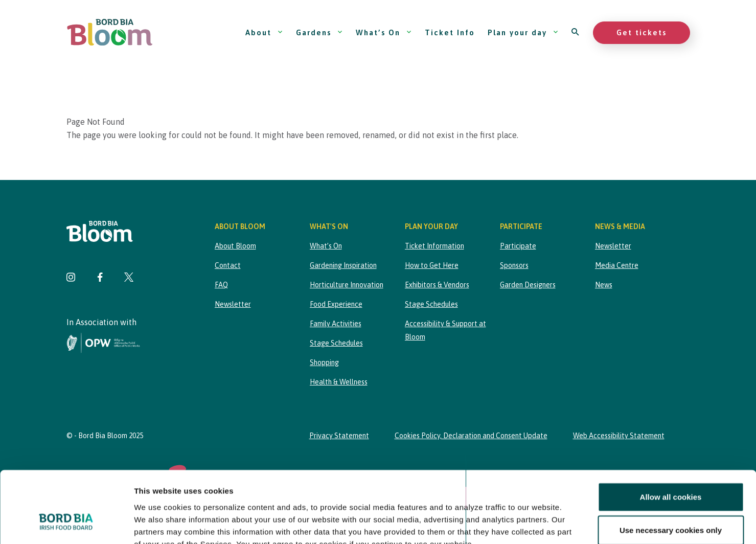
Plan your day (523, 32)
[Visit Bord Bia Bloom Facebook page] (100, 278)
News (604, 285)
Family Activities (336, 324)
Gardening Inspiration (343, 265)
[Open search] (576, 32)
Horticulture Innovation (347, 285)
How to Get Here (432, 265)
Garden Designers (528, 285)
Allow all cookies (671, 435)
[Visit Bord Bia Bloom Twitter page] (129, 278)
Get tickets (642, 32)
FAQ (221, 285)
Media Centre (617, 265)
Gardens (319, 32)
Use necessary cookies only (671, 469)
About (264, 32)
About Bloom (235, 246)
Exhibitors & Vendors (437, 285)
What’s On (384, 32)
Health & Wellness (339, 382)
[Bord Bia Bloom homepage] (110, 32)
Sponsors (514, 265)
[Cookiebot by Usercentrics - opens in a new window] (66, 524)
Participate (518, 246)
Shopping (324, 362)
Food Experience (336, 304)
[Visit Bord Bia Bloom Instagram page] (71, 278)
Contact (228, 265)
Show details (536, 524)
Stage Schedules (336, 343)
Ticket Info (450, 32)
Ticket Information (434, 246)
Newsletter (233, 304)
